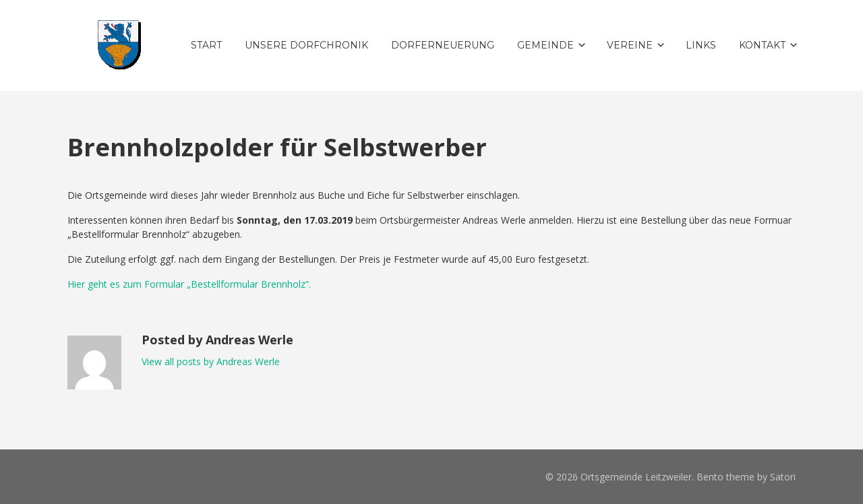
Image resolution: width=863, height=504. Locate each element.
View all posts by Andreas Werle (211, 361)
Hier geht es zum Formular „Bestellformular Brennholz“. (189, 284)
